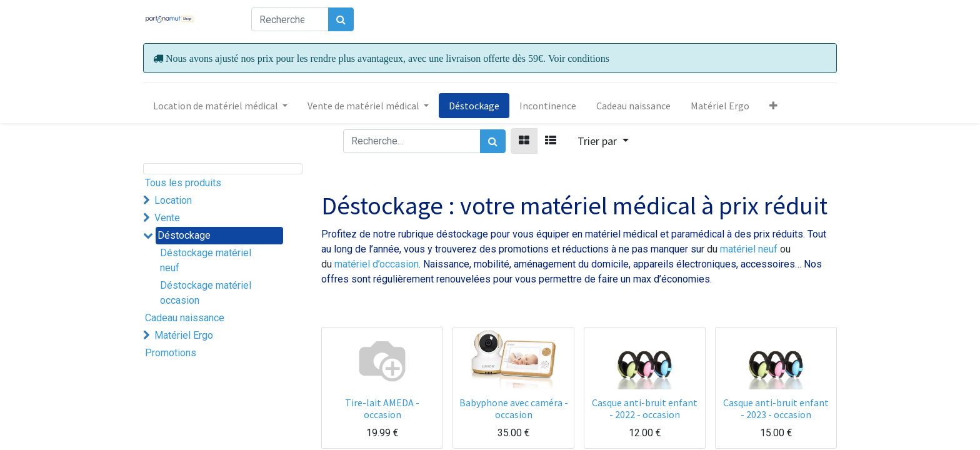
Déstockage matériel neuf (206, 260)
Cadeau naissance (185, 318)
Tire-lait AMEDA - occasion (382, 408)
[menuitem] (474, 106)
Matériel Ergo (184, 335)
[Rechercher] (341, 19)
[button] (773, 106)
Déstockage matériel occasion (206, 293)
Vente (167, 218)
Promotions (171, 353)
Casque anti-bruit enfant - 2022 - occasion (645, 408)
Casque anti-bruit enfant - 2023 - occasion (776, 408)
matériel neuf (750, 249)
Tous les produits (183, 183)
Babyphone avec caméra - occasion (514, 408)
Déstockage (184, 235)
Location (173, 200)
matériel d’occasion (377, 264)
